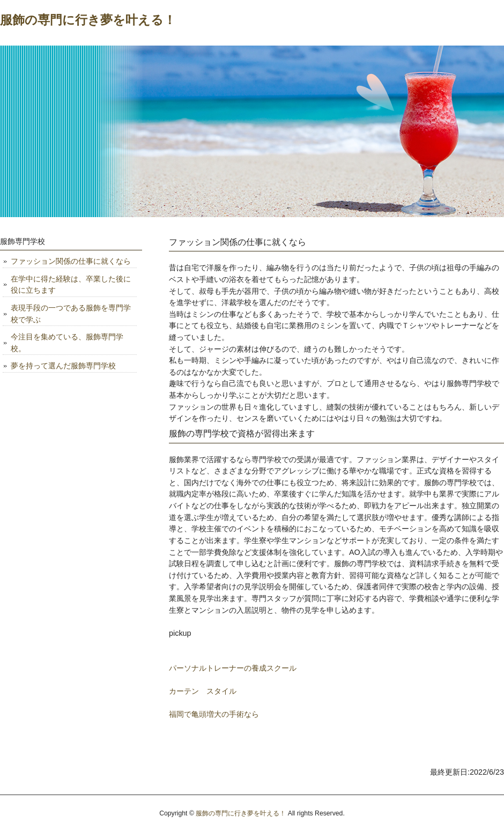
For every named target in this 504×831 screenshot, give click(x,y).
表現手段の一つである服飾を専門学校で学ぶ (71, 314)
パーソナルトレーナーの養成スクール (233, 668)
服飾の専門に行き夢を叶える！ (88, 20)
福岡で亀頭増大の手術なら (214, 714)
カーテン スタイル (203, 691)
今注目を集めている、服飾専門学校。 (67, 343)
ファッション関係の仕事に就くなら (71, 261)
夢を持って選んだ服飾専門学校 (63, 366)
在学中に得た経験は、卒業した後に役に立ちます (71, 285)
